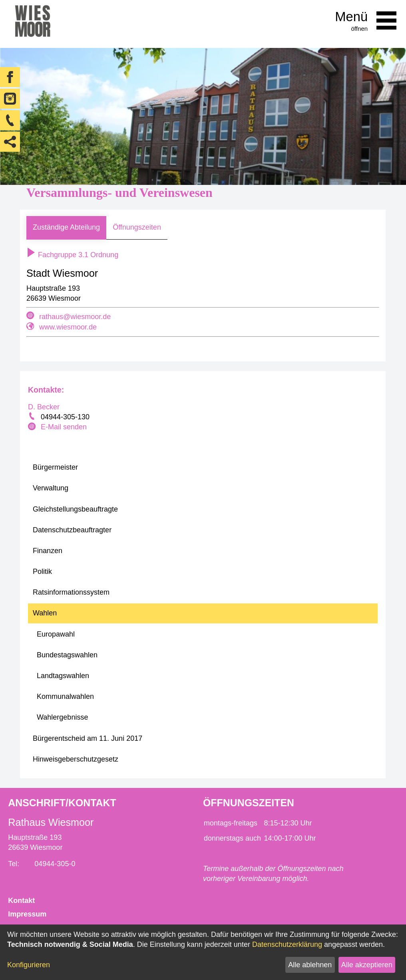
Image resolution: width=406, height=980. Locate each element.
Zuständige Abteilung (66, 227)
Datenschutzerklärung (287, 944)
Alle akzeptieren (367, 965)
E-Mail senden (64, 427)
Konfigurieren (29, 965)
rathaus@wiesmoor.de (75, 317)
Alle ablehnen (310, 965)
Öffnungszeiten (137, 227)
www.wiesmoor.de (68, 327)
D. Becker (44, 407)
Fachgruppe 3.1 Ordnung (72, 255)
